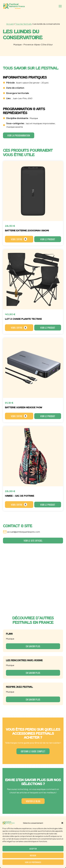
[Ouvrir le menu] (60, 6)
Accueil (10, 24)
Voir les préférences (33, 862)
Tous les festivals (23, 24)
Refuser (33, 855)
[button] (62, 823)
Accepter (33, 849)
